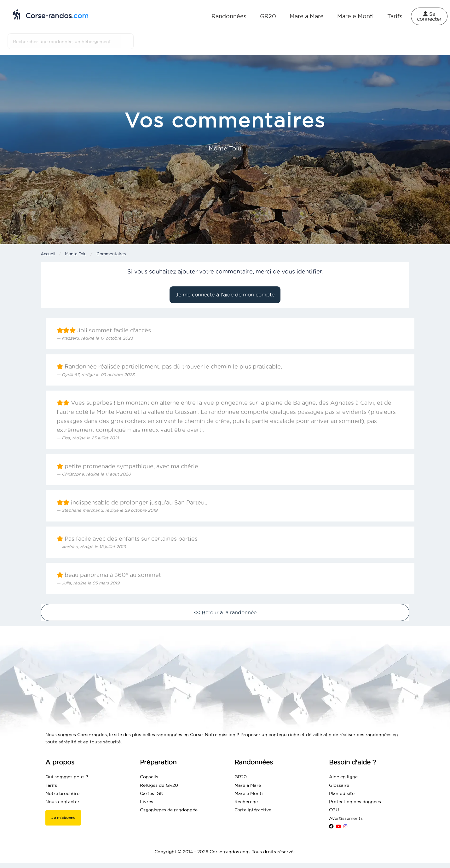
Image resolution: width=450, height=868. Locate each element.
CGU (334, 810)
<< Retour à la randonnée (225, 612)
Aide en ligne (343, 777)
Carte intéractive (253, 810)
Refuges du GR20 (159, 785)
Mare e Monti (355, 16)
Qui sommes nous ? (67, 777)
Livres (147, 802)
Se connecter (429, 16)
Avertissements (346, 818)
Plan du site (342, 793)
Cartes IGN (152, 793)
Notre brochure (62, 793)
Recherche (246, 802)
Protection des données (355, 802)
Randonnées (229, 16)
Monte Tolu (76, 254)
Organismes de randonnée (169, 810)
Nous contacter (62, 802)
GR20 (268, 16)
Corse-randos (51, 14)
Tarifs (395, 16)
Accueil (48, 254)
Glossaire (339, 785)
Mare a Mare (307, 16)
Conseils (149, 777)
